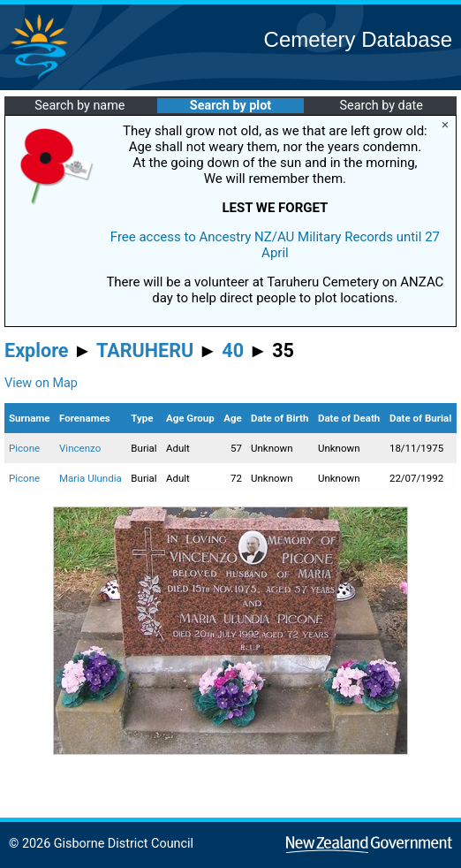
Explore (37, 350)
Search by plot (230, 106)
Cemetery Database (358, 39)
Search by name (79, 106)
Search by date (381, 106)
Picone (24, 448)
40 (233, 350)
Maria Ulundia (91, 478)
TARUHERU (145, 350)
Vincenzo (80, 448)
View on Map (41, 383)
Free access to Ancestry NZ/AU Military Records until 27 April (275, 245)
